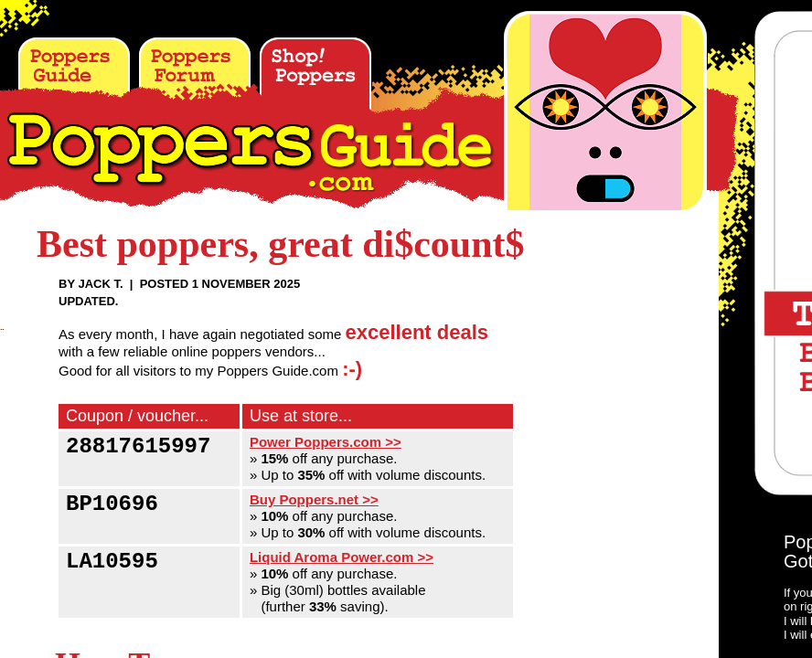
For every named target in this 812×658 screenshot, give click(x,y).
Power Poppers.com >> (326, 442)
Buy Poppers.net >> (314, 499)
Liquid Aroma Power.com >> (342, 557)
